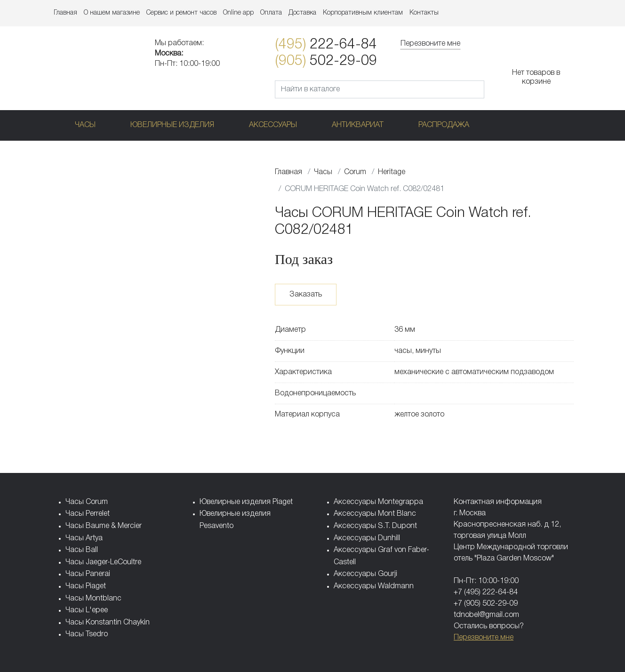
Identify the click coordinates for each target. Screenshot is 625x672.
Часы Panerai (88, 574)
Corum (355, 172)
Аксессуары (273, 125)
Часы (85, 125)
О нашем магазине (112, 13)
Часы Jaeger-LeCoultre (103, 562)
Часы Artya (84, 538)
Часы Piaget (86, 586)
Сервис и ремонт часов (181, 13)
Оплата (271, 13)
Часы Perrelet (88, 514)
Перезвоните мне (430, 44)
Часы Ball (82, 550)
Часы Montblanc (93, 599)
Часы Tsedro (87, 634)
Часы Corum (87, 502)
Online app (238, 13)
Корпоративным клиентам (363, 13)
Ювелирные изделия (172, 125)
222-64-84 (326, 45)
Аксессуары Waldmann (374, 586)
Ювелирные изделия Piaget (246, 502)
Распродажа (444, 125)
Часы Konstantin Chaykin (108, 623)
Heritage (392, 172)
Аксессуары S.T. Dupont (375, 526)
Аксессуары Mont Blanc (375, 514)
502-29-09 (326, 61)
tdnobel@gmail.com (486, 615)
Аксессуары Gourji (365, 574)
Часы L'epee (87, 610)
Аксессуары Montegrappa (378, 502)
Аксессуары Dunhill (367, 538)
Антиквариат (358, 125)
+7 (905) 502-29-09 (486, 604)
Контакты (424, 13)
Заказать (306, 295)
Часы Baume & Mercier (104, 526)
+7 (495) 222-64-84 (486, 592)
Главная (65, 13)
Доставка (302, 13)
